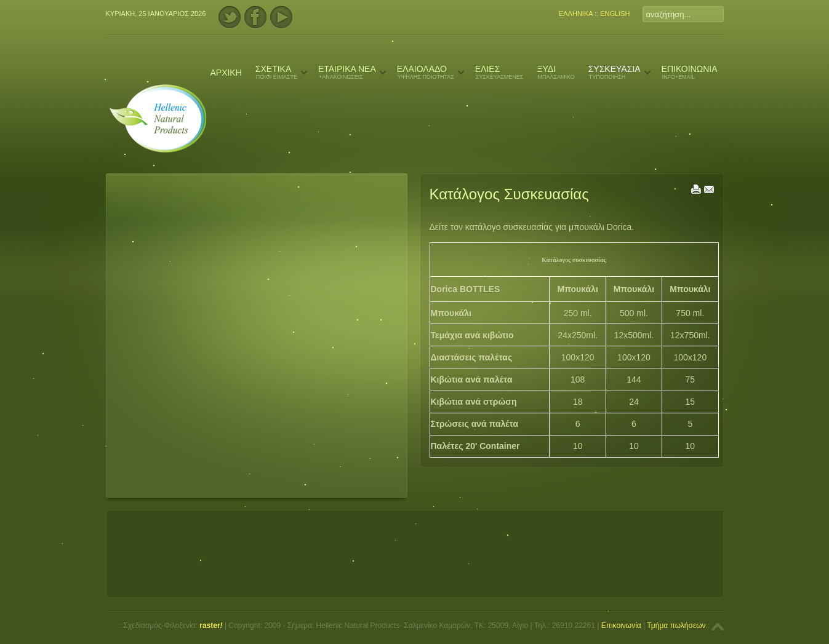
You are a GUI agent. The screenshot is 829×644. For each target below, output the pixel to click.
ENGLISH (615, 14)
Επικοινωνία (621, 626)
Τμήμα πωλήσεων (676, 626)
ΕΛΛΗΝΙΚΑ (576, 14)
